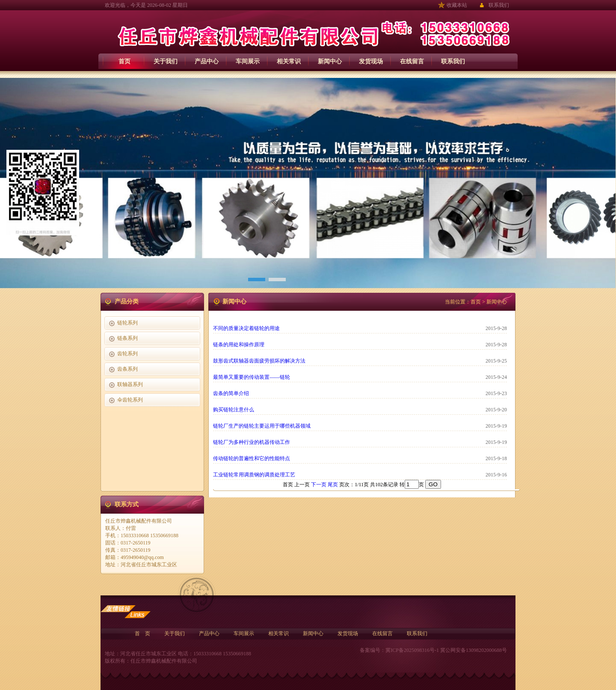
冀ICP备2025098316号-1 (412, 650)
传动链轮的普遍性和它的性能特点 (252, 458)
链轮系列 (127, 323)
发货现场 (371, 61)
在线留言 (412, 61)
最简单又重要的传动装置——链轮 (252, 377)
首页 (124, 61)
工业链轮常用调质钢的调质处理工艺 (254, 475)
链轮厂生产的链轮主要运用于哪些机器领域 (262, 426)
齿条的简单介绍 (231, 393)
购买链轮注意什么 (234, 410)
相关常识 (289, 61)
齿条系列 (127, 369)
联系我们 (499, 5)
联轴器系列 (130, 384)
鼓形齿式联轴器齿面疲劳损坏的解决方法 (259, 361)
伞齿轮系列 (130, 400)
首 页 (142, 633)
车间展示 (248, 61)
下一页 (319, 485)
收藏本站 (457, 5)
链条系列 (127, 338)
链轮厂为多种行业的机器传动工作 (252, 442)
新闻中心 (330, 61)
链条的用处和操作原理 (239, 345)
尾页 (333, 485)
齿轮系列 (127, 354)
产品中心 (207, 61)
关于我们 (166, 61)
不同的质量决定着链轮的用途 (246, 328)
